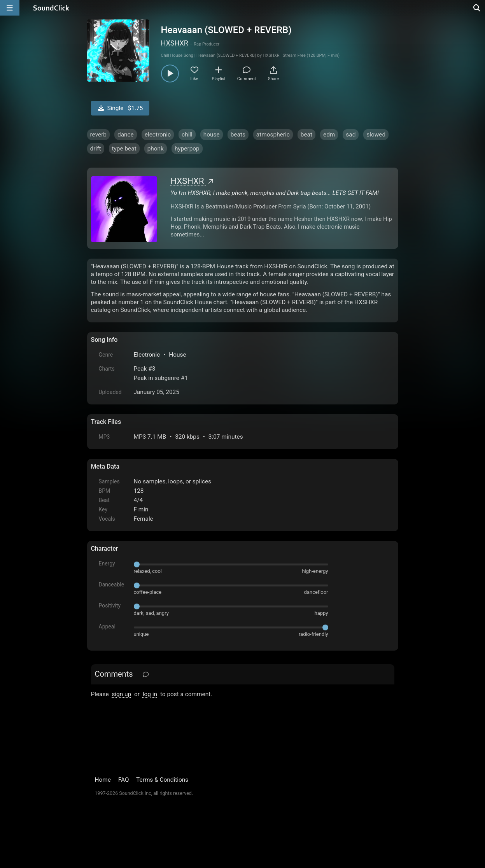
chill (187, 135)
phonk (156, 149)
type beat (124, 149)
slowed (376, 135)
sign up (121, 694)
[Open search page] (477, 8)
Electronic (147, 355)
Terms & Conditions (162, 780)
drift (96, 149)
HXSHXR (175, 43)
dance (126, 135)
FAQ (124, 780)
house (212, 135)
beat (306, 135)
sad (351, 135)
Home (103, 780)
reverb (99, 135)
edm (329, 135)
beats (238, 135)
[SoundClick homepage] (51, 8)
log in (150, 694)
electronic (158, 135)
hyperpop (187, 149)
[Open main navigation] (10, 8)
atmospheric (273, 135)
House (177, 355)
